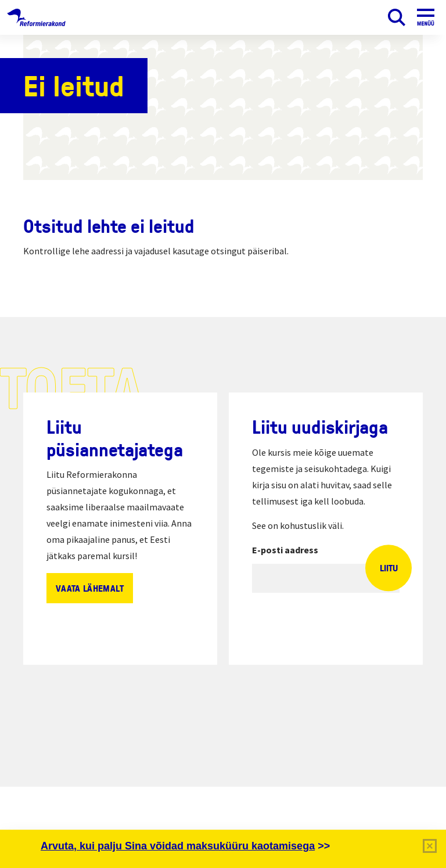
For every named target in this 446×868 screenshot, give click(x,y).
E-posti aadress (285, 550)
